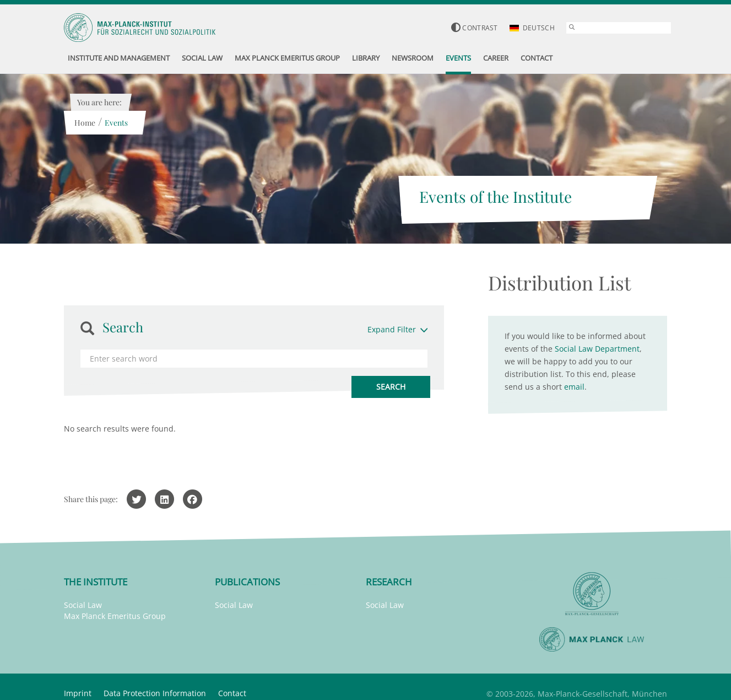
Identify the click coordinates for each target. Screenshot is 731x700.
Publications (247, 582)
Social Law (83, 605)
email (574, 387)
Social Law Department (597, 349)
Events (116, 123)
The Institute (96, 582)
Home (84, 123)
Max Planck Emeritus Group (115, 616)
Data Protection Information (155, 693)
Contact (232, 693)
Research (389, 582)
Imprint (78, 693)
